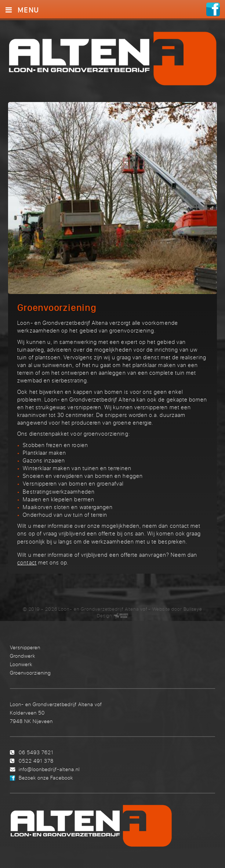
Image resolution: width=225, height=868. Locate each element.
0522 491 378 (36, 760)
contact (27, 561)
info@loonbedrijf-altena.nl (49, 768)
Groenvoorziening (30, 672)
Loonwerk (21, 663)
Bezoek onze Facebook (46, 776)
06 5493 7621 (36, 751)
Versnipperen (25, 646)
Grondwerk (23, 655)
